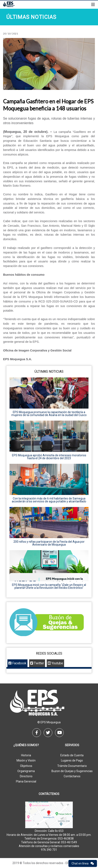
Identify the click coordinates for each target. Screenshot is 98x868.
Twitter (37, 663)
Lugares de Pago (72, 760)
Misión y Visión (26, 760)
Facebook (17, 663)
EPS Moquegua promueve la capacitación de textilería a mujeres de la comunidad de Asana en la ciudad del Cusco (49, 414)
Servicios (72, 745)
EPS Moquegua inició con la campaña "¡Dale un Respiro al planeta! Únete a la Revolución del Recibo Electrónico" (49, 586)
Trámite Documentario (72, 766)
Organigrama (26, 771)
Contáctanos (72, 776)
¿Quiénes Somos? (26, 745)
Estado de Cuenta (72, 755)
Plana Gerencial (26, 781)
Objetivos (26, 766)
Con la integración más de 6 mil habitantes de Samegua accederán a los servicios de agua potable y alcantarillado (49, 500)
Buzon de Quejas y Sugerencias (72, 771)
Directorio (26, 776)
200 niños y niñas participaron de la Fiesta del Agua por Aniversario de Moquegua (49, 543)
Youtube (55, 663)
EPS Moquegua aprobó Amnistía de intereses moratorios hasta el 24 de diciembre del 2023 (49, 457)
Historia (26, 755)
